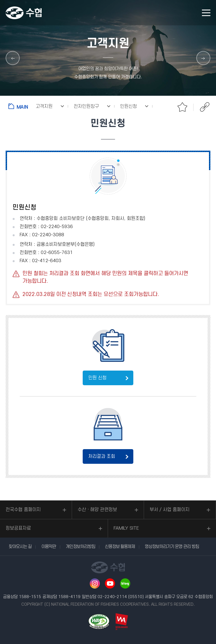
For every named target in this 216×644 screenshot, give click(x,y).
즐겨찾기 (182, 107)
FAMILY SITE (126, 528)
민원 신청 (97, 378)
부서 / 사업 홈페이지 (170, 510)
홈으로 (19, 106)
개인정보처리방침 (80, 547)
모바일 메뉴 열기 (206, 13)
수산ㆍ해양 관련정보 (97, 510)
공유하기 (205, 107)
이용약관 (49, 547)
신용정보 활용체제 (120, 547)
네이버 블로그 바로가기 (125, 583)
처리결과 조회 (102, 456)
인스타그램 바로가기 (95, 583)
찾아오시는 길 (20, 547)
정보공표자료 (18, 528)
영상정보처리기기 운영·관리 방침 (172, 547)
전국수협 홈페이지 (23, 510)
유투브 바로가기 (110, 583)
